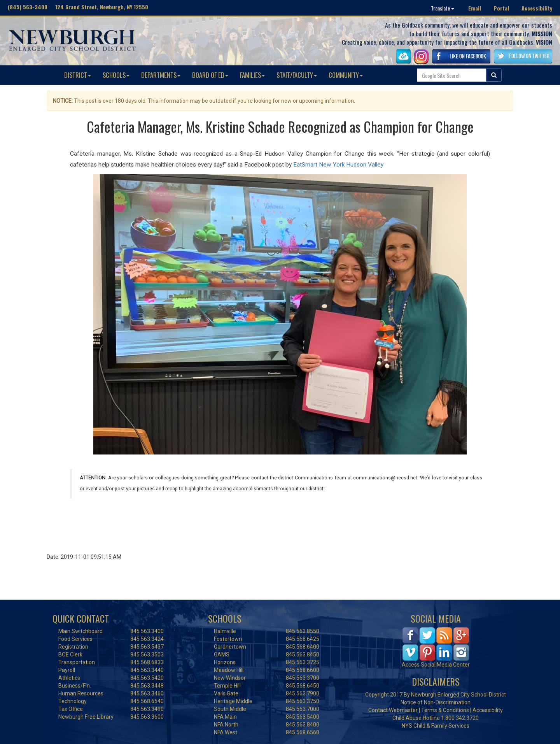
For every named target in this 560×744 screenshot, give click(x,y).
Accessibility (537, 8)
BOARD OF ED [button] (210, 75)
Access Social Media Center (436, 665)
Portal (501, 8)
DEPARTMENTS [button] (161, 75)
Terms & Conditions (445, 710)
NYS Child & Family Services (436, 726)
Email (475, 8)
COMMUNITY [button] (346, 75)
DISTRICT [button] (78, 75)
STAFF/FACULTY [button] (297, 75)
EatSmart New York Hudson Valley (338, 165)
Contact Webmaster (393, 710)
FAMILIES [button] (252, 75)
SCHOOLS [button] (116, 75)
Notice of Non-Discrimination (436, 702)
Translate (443, 8)
